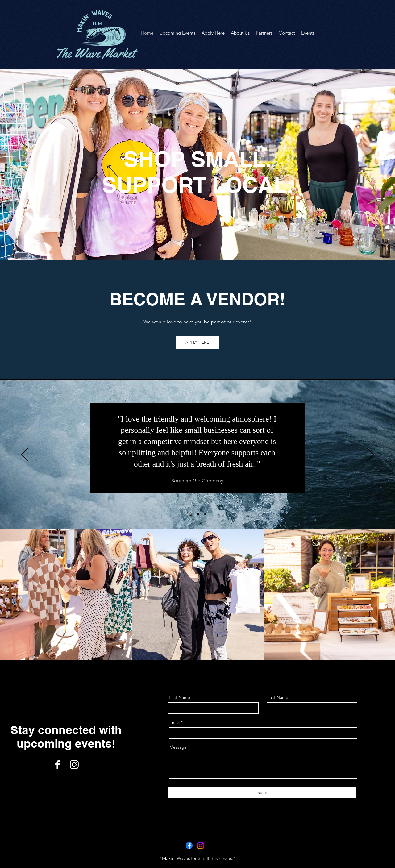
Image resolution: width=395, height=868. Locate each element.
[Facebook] (58, 764)
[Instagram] (74, 764)
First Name (179, 697)
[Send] (262, 793)
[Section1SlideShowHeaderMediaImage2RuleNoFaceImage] (198, 514)
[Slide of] (195, 245)
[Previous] (25, 455)
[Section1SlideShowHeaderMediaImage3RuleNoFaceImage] (205, 514)
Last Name (278, 697)
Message (178, 747)
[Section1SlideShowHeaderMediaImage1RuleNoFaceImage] (191, 514)
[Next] (370, 455)
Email (175, 722)
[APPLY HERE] (197, 342)
